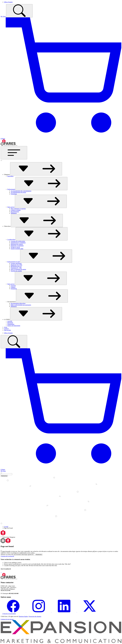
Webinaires (14, 213)
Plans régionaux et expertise (18, 209)
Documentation (15, 212)
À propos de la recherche (7, 556)
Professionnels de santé (14, 262)
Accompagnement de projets (18, 192)
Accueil (6, 527)
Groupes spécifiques (16, 263)
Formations (14, 194)
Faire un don (7, 330)
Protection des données (35, 616)
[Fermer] (1, 161)
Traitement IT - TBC (16, 268)
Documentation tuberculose (18, 303)
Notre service (11, 207)
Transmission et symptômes (18, 243)
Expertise (13, 286)
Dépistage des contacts (17, 244)
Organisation (11, 324)
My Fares (3, 16)
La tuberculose (11, 239)
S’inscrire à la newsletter (8, 614)
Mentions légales (23, 616)
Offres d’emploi (8, 2)
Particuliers (10, 176)
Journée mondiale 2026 (17, 249)
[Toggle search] (19, 11)
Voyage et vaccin (15, 247)
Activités (10, 321)
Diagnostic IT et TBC (17, 265)
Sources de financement (14, 326)
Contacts (13, 287)
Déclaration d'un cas (16, 266)
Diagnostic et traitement (17, 246)
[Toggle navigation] (14, 153)
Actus (6, 327)
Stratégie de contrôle (16, 271)
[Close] (1, 473)
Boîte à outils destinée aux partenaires (21, 305)
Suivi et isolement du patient (18, 269)
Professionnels (11, 189)
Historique (10, 323)
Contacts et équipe (16, 210)
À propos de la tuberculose (18, 241)
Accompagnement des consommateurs (21, 191)
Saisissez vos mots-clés (7, 554)
